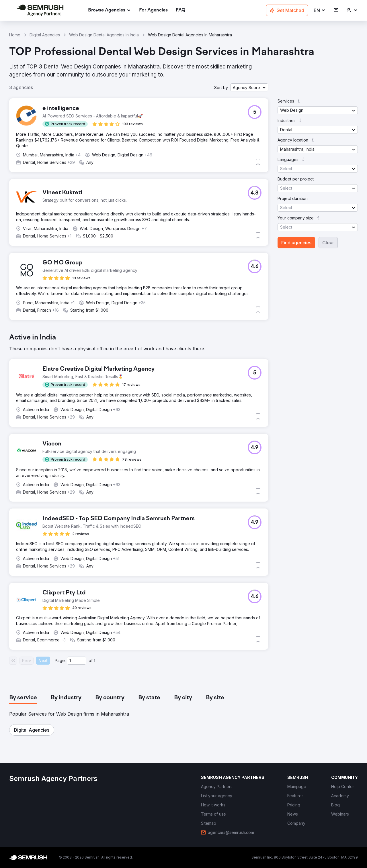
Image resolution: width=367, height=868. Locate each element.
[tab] (23, 698)
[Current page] (77, 661)
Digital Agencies (45, 35)
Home (15, 35)
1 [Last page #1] (94, 660)
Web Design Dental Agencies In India (104, 35)
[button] (320, 10)
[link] (153, 10)
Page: (60, 660)
